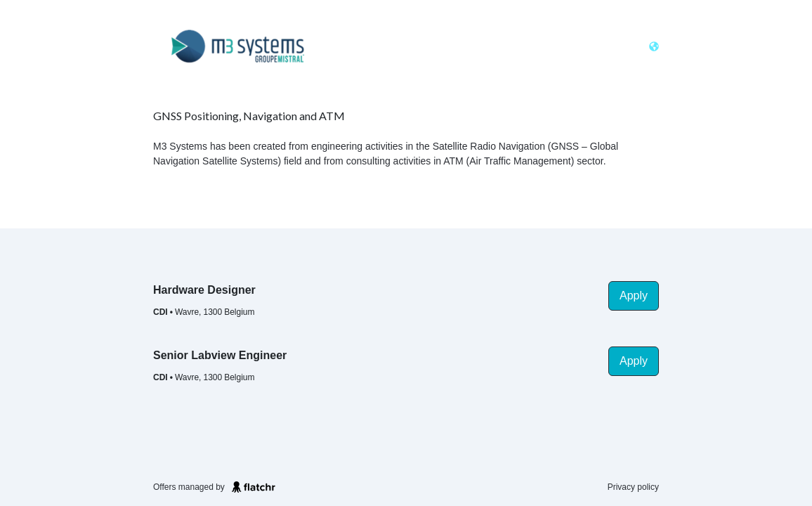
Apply (634, 296)
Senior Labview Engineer (220, 355)
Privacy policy (633, 487)
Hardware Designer (204, 290)
